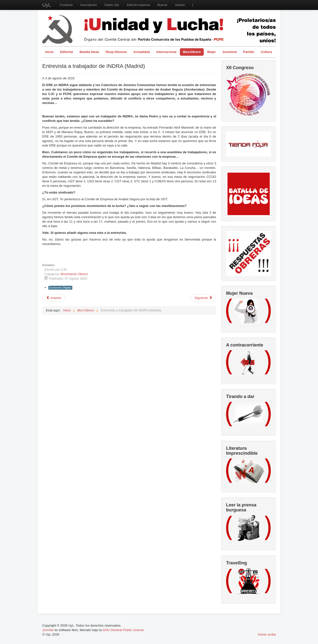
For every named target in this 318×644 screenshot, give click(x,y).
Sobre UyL (112, 5)
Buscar (162, 5)
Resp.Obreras (116, 52)
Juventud (230, 52)
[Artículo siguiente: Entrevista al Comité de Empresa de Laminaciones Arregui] (203, 298)
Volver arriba (267, 634)
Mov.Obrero (192, 52)
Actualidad (142, 52)
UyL (47, 5)
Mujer (212, 52)
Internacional (166, 52)
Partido (249, 52)
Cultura (266, 52)
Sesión (180, 5)
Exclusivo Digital (60, 288)
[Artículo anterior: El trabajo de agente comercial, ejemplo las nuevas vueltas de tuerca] (54, 298)
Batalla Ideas (89, 52)
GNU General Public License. (124, 630)
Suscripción (89, 5)
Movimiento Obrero (74, 274)
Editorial (67, 52)
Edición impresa (139, 5)
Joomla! (48, 630)
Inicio (49, 52)
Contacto (66, 5)
